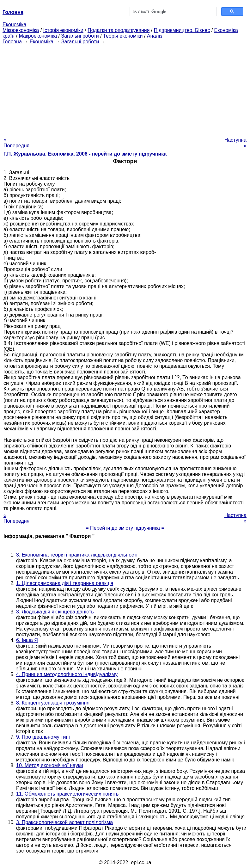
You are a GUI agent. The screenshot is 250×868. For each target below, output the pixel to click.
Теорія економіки (123, 36)
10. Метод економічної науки (50, 765)
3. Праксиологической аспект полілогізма (64, 822)
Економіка (14, 25)
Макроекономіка (38, 36)
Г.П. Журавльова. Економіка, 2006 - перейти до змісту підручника (85, 154)
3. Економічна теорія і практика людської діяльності (77, 555)
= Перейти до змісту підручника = (125, 528)
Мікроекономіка (21, 30)
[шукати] (173, 12)
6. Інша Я (27, 640)
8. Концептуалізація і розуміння (53, 703)
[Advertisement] (125, 89)
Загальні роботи (80, 36)
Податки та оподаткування (119, 30)
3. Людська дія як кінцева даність (55, 612)
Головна (12, 42)
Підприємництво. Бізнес (182, 30)
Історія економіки (63, 30)
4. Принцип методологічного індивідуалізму (67, 674)
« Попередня (16, 143)
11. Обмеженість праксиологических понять (67, 794)
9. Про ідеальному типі (43, 737)
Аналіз (155, 36)
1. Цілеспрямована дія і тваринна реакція (65, 583)
